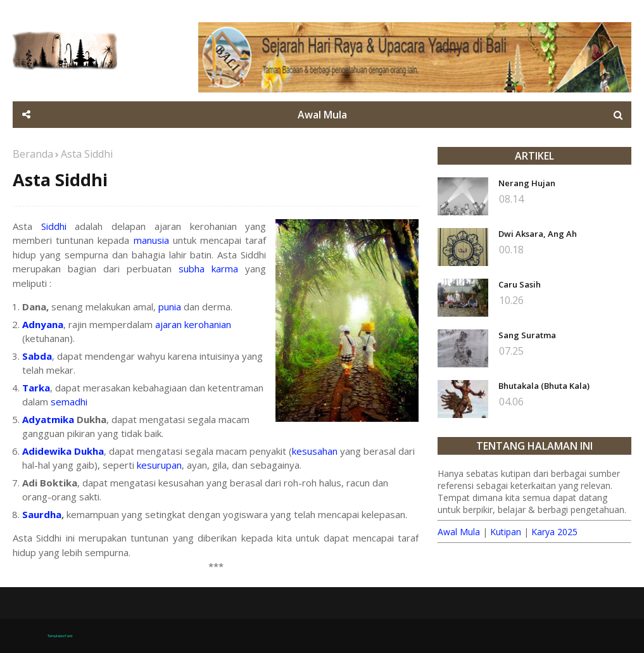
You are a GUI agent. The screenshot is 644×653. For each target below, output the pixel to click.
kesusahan (315, 451)
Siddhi (54, 226)
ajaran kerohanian (193, 324)
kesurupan (159, 465)
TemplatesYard (60, 636)
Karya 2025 (554, 532)
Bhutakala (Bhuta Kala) (544, 386)
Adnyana (43, 324)
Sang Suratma (527, 335)
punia (170, 307)
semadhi (69, 402)
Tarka (36, 388)
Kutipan (506, 532)
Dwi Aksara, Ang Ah (538, 234)
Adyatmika (48, 419)
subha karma (208, 269)
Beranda (33, 154)
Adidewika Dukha (63, 451)
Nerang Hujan (527, 183)
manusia (151, 240)
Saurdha (42, 514)
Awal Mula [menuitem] (322, 115)
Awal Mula (459, 532)
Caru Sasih (520, 284)
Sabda (37, 356)
